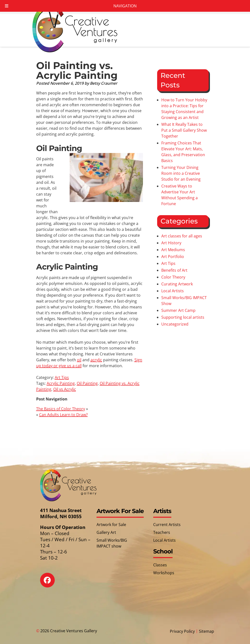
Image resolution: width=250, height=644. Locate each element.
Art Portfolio (173, 257)
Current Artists (167, 525)
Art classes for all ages (182, 236)
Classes (160, 565)
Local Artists (173, 291)
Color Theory (173, 277)
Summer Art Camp (178, 310)
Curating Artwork (177, 284)
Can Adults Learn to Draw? (63, 415)
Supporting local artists (183, 317)
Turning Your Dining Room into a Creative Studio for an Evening (181, 173)
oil (79, 360)
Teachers (162, 532)
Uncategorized (175, 324)
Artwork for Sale (111, 525)
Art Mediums (173, 250)
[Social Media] (51, 584)
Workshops (164, 573)
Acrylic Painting (61, 383)
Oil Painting (87, 383)
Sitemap (207, 631)
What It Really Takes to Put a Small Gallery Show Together (184, 130)
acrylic (96, 360)
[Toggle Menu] (7, 6)
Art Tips (62, 377)
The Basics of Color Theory (61, 409)
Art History (171, 243)
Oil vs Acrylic (65, 389)
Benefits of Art (174, 270)
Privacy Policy (182, 631)
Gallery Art (106, 532)
